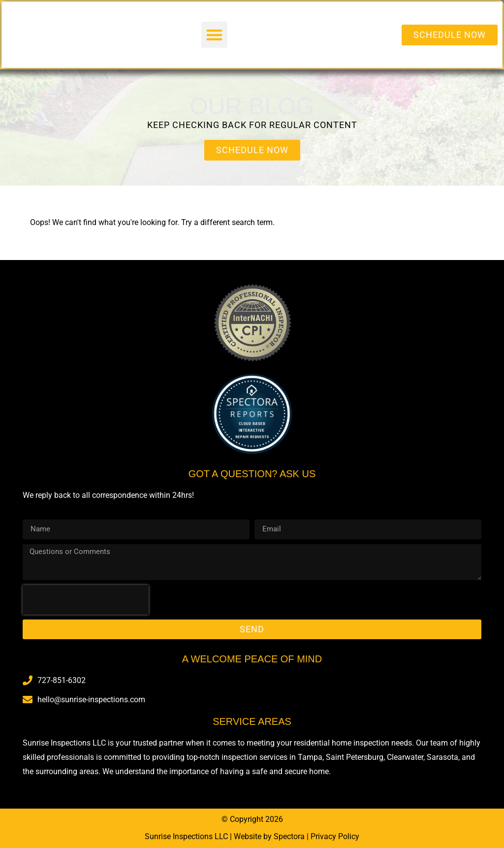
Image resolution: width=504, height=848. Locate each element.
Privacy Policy (335, 836)
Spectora (289, 836)
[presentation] (86, 600)
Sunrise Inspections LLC (186, 836)
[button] (214, 35)
